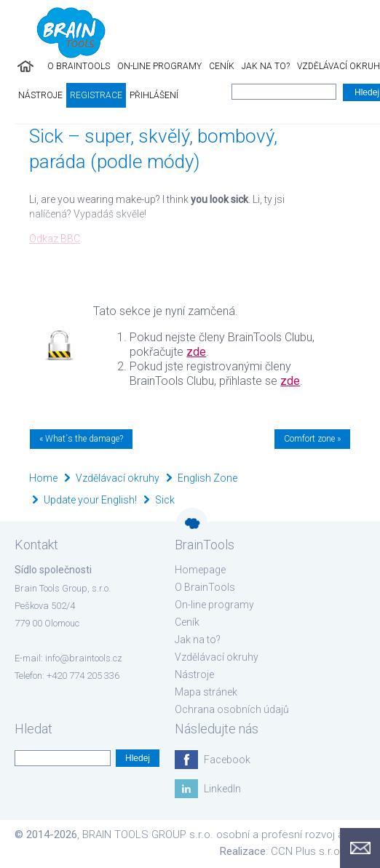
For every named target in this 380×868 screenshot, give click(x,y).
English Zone (207, 478)
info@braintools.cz (84, 658)
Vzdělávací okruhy (118, 478)
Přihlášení (154, 95)
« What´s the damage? (81, 439)
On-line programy (159, 66)
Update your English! (90, 500)
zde (196, 352)
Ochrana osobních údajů (232, 709)
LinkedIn (222, 789)
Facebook (227, 760)
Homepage (200, 570)
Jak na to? (266, 66)
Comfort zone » (312, 439)
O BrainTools (79, 66)
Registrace (96, 95)
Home (43, 478)
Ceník (222, 66)
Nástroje (40, 95)
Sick (165, 500)
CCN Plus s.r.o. (307, 851)
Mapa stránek (206, 692)
